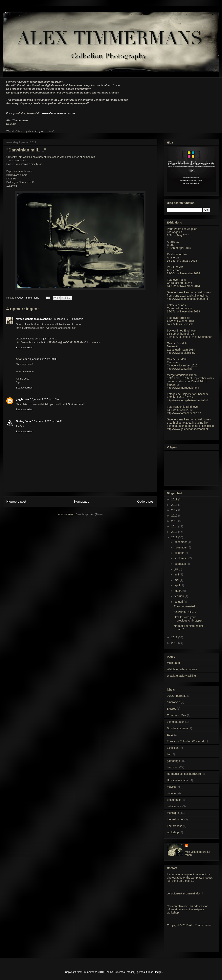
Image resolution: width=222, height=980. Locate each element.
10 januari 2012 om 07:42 (68, 319)
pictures (172, 793)
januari (179, 602)
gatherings (173, 761)
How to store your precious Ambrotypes (188, 619)
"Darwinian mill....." (185, 612)
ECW (170, 735)
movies (171, 787)
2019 (175, 499)
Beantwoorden (24, 347)
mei (177, 580)
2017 (175, 510)
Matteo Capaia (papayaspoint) (34, 319)
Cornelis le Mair (177, 715)
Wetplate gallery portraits (182, 669)
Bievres (172, 709)
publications (174, 806)
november (181, 547)
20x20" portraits (177, 696)
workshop (173, 832)
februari (179, 596)
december (181, 542)
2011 (175, 637)
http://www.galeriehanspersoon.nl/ (188, 299)
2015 (175, 521)
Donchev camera (177, 728)
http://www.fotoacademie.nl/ (184, 413)
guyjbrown (22, 399)
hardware (173, 767)
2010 (175, 643)
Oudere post (146, 502)
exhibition (173, 748)
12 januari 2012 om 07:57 (45, 399)
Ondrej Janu (23, 421)
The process (175, 826)
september (181, 558)
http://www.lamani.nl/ (180, 369)
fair (169, 754)
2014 (175, 526)
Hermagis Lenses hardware (184, 774)
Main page (173, 663)
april (177, 585)
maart (178, 591)
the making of (175, 819)
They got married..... (186, 606)
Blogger (158, 972)
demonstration (176, 722)
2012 (175, 537)
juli (177, 569)
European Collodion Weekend (185, 741)
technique (173, 813)
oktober (179, 553)
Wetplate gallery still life (181, 676)
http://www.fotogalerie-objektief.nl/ (188, 400)
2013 (175, 532)
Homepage (82, 502)
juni (177, 574)
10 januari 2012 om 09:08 (43, 359)
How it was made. (178, 780)
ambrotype (173, 702)
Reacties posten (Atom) (89, 514)
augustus (180, 564)
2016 (175, 516)
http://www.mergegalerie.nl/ (184, 388)
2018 (175, 505)
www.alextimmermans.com (58, 113)
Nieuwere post (16, 502)
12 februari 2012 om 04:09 (47, 421)
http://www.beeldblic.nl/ (181, 353)
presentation (175, 800)
